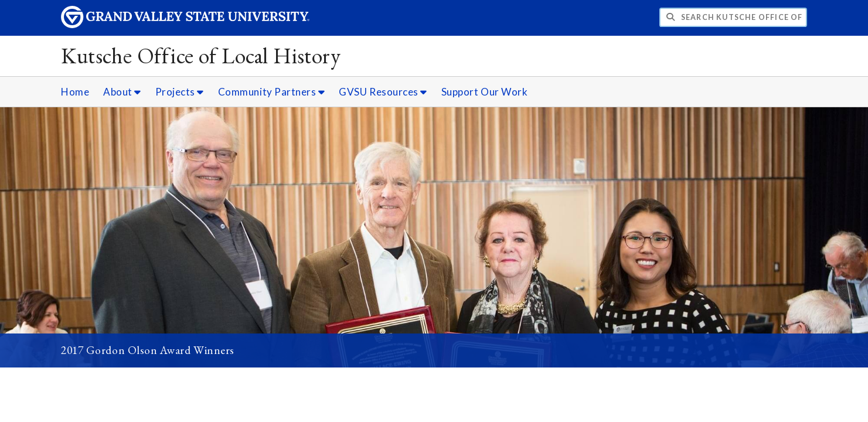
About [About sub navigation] (122, 92)
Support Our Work (485, 92)
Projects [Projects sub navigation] (180, 92)
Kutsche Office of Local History (201, 55)
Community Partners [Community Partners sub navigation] (272, 92)
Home (75, 92)
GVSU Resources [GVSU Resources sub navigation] (383, 92)
